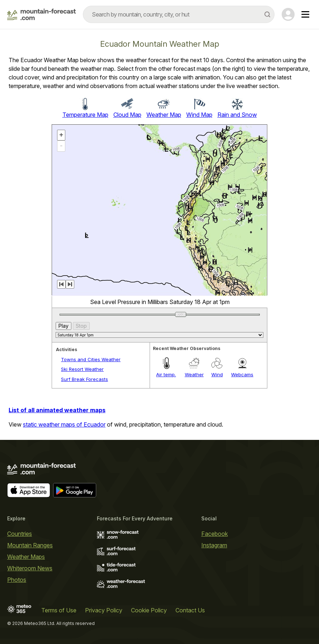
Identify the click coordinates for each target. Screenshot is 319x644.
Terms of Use (59, 610)
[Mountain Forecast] (41, 14)
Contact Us (190, 610)
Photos (17, 580)
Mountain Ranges (30, 545)
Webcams (242, 374)
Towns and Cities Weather (91, 359)
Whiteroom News (30, 568)
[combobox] (179, 14)
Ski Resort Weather (82, 369)
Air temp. (166, 374)
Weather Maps (26, 557)
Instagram (214, 545)
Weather (194, 374)
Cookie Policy (149, 610)
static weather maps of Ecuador (64, 424)
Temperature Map (85, 115)
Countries (20, 534)
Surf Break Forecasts (85, 379)
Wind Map (199, 115)
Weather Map (164, 115)
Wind (217, 374)
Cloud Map (127, 115)
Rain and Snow (237, 115)
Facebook (215, 534)
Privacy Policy (104, 610)
